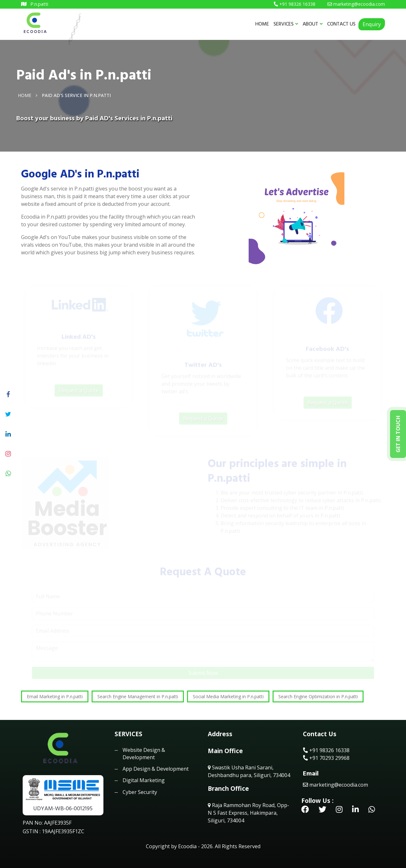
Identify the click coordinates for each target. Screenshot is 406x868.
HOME (262, 24)
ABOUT (313, 24)
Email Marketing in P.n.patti (55, 696)
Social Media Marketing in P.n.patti (228, 696)
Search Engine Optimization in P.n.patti (318, 696)
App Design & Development (156, 769)
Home (25, 95)
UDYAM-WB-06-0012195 (63, 808)
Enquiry (372, 24)
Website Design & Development (144, 753)
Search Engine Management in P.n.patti (138, 696)
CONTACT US (341, 24)
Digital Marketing (144, 780)
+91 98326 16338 (326, 750)
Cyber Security (140, 792)
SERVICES (286, 24)
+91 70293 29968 (326, 758)
